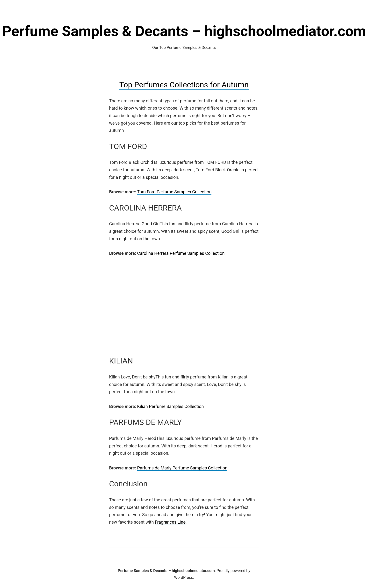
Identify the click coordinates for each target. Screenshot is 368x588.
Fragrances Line (170, 522)
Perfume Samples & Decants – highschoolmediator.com (184, 31)
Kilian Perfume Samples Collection (171, 406)
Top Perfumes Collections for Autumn (184, 85)
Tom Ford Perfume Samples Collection (174, 192)
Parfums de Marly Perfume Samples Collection (182, 468)
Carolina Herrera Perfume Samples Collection (181, 253)
